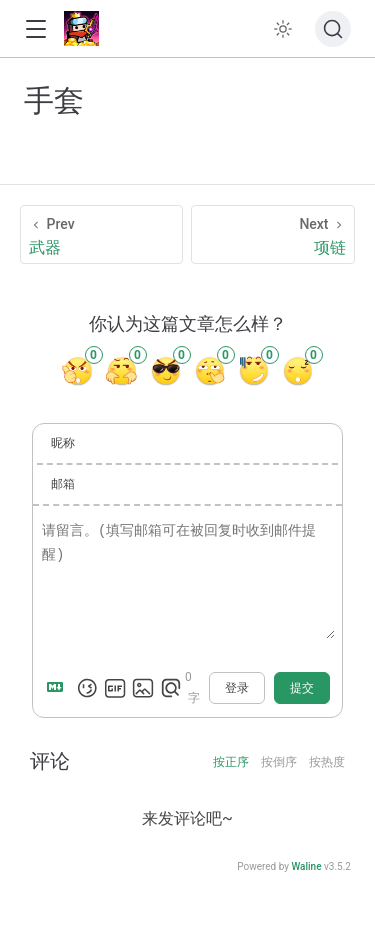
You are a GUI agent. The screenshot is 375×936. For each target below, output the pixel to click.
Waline (306, 866)
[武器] (101, 234)
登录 (237, 688)
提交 (302, 688)
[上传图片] (143, 688)
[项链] (273, 234)
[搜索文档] (333, 29)
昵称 (63, 443)
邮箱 (63, 484)
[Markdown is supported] (59, 688)
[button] (35, 29)
